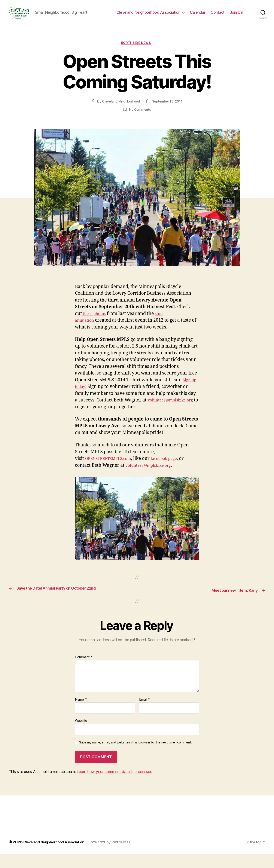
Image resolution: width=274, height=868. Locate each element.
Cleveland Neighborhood (120, 109)
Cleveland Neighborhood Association (148, 16)
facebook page (173, 473)
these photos (96, 321)
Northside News (137, 50)
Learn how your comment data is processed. (115, 786)
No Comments (140, 117)
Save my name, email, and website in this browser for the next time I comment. (136, 756)
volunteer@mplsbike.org (106, 414)
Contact (218, 16)
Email (144, 713)
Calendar (198, 16)
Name (81, 713)
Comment (84, 671)
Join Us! (237, 16)
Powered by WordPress (118, 856)
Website (81, 734)
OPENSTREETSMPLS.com (112, 473)
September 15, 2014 (168, 109)
